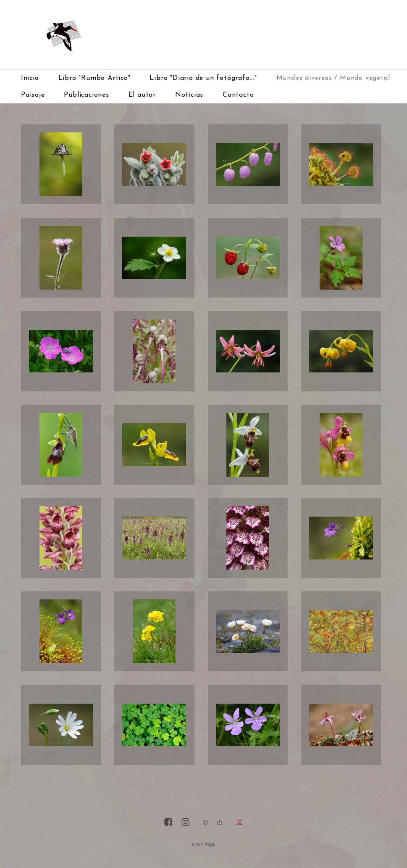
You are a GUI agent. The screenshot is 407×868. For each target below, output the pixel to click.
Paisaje (33, 95)
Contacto (238, 95)
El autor (142, 95)
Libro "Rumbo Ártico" (95, 78)
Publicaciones (86, 95)
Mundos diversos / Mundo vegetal (333, 78)
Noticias (189, 95)
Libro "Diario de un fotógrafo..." (203, 78)
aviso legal (204, 844)
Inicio (30, 78)
